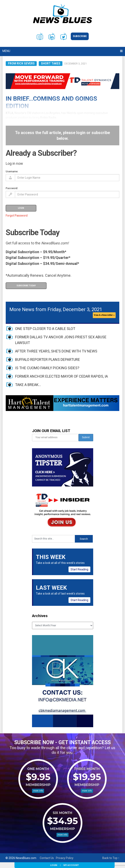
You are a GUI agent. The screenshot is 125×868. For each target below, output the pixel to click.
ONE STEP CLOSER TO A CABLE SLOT (45, 329)
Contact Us (47, 858)
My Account (71, 865)
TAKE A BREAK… (28, 385)
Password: (12, 188)
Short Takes (51, 63)
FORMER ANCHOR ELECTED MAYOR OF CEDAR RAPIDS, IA (61, 376)
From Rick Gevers (21, 63)
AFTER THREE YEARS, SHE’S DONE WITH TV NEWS (56, 351)
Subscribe (80, 36)
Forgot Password (17, 216)
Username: (12, 171)
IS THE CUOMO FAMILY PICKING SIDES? (47, 368)
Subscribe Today (26, 286)
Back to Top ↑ (111, 858)
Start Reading (79, 569)
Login (54, 865)
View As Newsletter (104, 315)
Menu (6, 51)
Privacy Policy (65, 858)
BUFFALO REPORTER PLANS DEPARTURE (48, 360)
